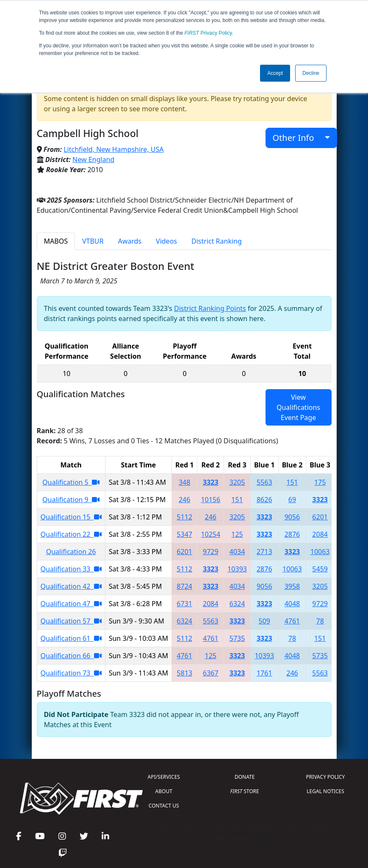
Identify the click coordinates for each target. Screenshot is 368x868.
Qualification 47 (71, 604)
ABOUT (164, 791)
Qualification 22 (71, 534)
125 (237, 534)
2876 (292, 534)
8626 (264, 500)
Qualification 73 (71, 673)
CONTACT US (164, 806)
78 (320, 621)
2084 (320, 534)
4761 (292, 621)
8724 (184, 586)
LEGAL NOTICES (325, 791)
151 (292, 482)
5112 (184, 517)
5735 (237, 638)
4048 (292, 604)
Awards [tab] (130, 241)
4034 (237, 552)
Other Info (298, 138)
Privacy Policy (208, 33)
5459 (320, 569)
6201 (320, 517)
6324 (237, 604)
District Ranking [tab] (217, 241)
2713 (264, 552)
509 (264, 621)
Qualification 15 (71, 517)
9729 (211, 552)
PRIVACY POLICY (326, 777)
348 (184, 482)
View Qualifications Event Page (298, 407)
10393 (237, 569)
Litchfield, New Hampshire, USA (113, 149)
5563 (264, 482)
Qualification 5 (71, 482)
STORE (245, 791)
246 (184, 500)
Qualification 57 (71, 621)
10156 (210, 500)
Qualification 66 (71, 656)
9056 (292, 517)
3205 (237, 482)
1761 (264, 673)
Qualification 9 (71, 500)
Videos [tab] (166, 241)
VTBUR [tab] (93, 241)
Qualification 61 (71, 638)
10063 (320, 552)
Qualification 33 (71, 569)
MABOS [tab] (56, 241)
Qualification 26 (71, 552)
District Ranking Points (210, 308)
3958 (292, 586)
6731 (184, 604)
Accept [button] (275, 73)
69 (292, 500)
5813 (184, 673)
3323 (211, 482)
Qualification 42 (71, 586)
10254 (210, 534)
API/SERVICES (164, 777)
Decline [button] (311, 73)
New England (93, 159)
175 (320, 482)
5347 (184, 534)
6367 (211, 673)
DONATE (245, 777)
